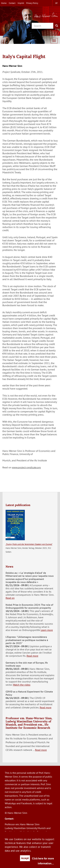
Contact (12, 3)
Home (4, 3)
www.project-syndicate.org (26, 467)
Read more (32, 656)
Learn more (47, 630)
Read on (10, 598)
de (56, 3)
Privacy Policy (32, 3)
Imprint (21, 3)
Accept (25, 858)
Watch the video (22, 685)
